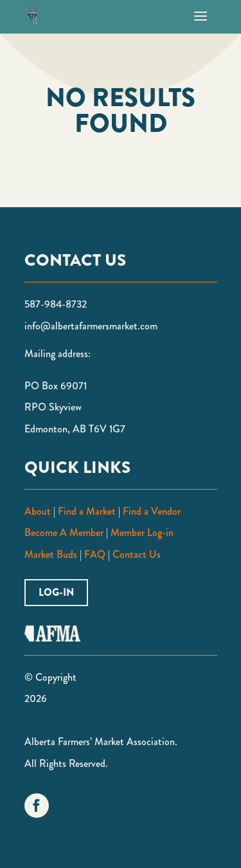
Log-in (56, 592)
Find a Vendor (152, 511)
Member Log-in (142, 532)
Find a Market (87, 511)
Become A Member (64, 532)
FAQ (94, 554)
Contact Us (137, 554)
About (38, 511)
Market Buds (51, 554)
